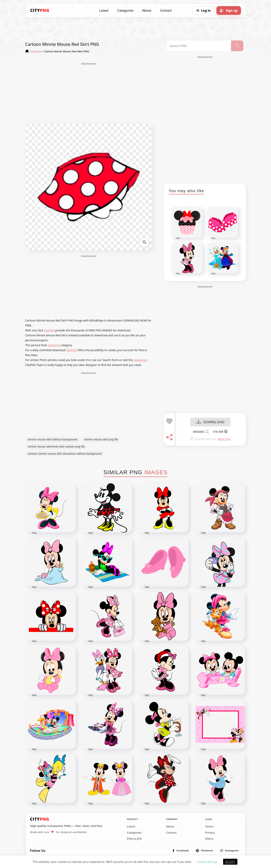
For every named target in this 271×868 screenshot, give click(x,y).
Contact (166, 10)
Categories (125, 10)
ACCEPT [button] (230, 862)
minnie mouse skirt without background (53, 439)
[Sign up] (229, 10)
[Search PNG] (199, 46)
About (147, 10)
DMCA (209, 839)
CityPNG (49, 330)
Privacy (210, 833)
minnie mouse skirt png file (101, 439)
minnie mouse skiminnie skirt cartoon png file (56, 447)
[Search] (237, 46)
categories (140, 360)
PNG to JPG (134, 839)
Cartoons (54, 345)
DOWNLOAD (210, 422)
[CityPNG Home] (40, 10)
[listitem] (181, 851)
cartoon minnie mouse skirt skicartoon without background (65, 454)
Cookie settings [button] (207, 862)
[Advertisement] (89, 93)
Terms (209, 827)
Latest (104, 10)
